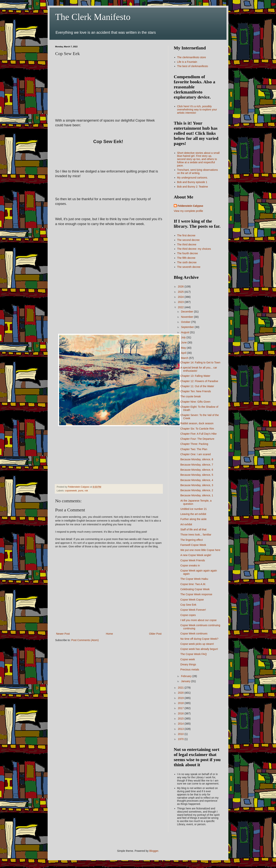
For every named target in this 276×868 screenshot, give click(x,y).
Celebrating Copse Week (195, 589)
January (186, 681)
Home (109, 634)
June (184, 342)
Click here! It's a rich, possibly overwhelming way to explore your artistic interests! (197, 110)
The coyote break (191, 396)
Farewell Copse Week (193, 545)
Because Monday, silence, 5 (197, 475)
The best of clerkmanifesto (193, 66)
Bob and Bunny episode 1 (192, 182)
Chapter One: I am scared (196, 454)
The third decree (187, 244)
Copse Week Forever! (193, 610)
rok (86, 491)
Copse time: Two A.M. (193, 584)
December (187, 312)
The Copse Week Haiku (194, 579)
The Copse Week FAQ (194, 654)
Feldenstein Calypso (190, 206)
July (184, 337)
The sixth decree (187, 262)
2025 (181, 292)
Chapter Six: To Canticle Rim (197, 429)
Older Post (155, 634)
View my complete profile (188, 211)
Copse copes (188, 615)
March (185, 358)
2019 (181, 698)
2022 (181, 307)
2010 (181, 734)
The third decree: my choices (194, 249)
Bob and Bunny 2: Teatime (193, 187)
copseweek (71, 491)
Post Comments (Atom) (85, 640)
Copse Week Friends (193, 560)
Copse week (188, 659)
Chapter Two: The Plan (194, 449)
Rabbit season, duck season (197, 423)
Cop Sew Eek (188, 605)
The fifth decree (186, 258)
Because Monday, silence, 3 (197, 485)
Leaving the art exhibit (193, 514)
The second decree (188, 240)
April (184, 353)
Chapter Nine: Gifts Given (195, 402)
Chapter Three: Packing (194, 444)
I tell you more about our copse (198, 620)
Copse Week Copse (192, 600)
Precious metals (190, 670)
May (184, 348)
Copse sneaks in (190, 565)
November (187, 317)
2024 (181, 297)
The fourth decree (188, 253)
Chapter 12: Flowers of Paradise (199, 381)
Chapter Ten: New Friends (196, 391)
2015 (181, 719)
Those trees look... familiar (196, 535)
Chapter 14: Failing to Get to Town (200, 362)
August (185, 332)
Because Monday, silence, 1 (197, 495)
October (186, 322)
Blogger (154, 851)
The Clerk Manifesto (93, 17)
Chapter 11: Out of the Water (197, 386)
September (188, 327)
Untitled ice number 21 (194, 509)
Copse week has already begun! (199, 649)
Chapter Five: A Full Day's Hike (199, 434)
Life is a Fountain (187, 62)
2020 (181, 693)
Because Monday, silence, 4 (197, 480)
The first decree (186, 235)
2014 (181, 724)
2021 (181, 688)
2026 (181, 287)
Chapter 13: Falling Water (195, 376)
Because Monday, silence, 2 (197, 490)
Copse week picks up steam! (197, 644)
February (187, 676)
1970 (181, 739)
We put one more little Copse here (200, 550)
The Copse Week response (196, 594)
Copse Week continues (194, 634)
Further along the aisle (193, 519)
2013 (181, 729)
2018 (181, 703)
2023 (181, 302)
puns (81, 491)
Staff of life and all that (193, 529)
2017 (181, 708)
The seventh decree (189, 267)
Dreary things (188, 664)
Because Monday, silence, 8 (197, 459)
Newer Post (63, 634)
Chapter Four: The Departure (197, 439)
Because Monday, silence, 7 (197, 465)
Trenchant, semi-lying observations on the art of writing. (198, 171)
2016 (181, 713)
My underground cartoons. (193, 178)
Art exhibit (186, 524)
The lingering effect (192, 540)
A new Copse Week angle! (196, 555)
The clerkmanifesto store (192, 57)
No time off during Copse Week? (199, 639)
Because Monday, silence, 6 (197, 470)
